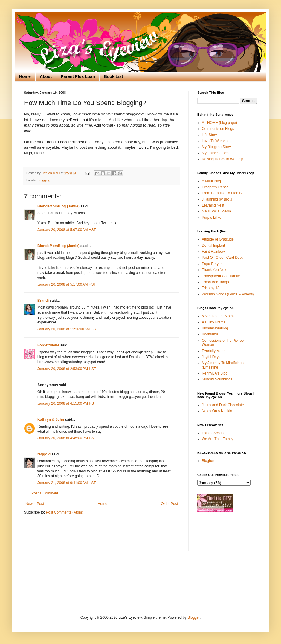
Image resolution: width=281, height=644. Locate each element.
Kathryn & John (51, 420)
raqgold (44, 454)
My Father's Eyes (216, 153)
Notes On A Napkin (217, 411)
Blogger (194, 617)
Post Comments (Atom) (64, 512)
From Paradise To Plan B (222, 193)
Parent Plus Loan (78, 76)
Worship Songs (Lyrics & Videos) (228, 294)
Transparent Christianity (221, 276)
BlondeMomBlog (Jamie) (58, 206)
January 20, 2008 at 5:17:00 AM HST (67, 284)
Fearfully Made (214, 351)
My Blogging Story (216, 147)
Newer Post (35, 504)
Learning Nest (213, 205)
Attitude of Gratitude (218, 239)
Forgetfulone (48, 345)
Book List (114, 76)
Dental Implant (213, 246)
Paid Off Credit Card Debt (222, 258)
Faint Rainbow (213, 252)
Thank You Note (214, 270)
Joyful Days (211, 357)
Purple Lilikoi (212, 218)
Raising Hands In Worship (223, 159)
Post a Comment (45, 493)
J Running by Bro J (217, 199)
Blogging (44, 180)
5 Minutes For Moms (218, 316)
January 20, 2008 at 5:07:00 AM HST (67, 230)
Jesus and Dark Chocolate (223, 405)
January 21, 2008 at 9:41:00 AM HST (67, 483)
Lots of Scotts (213, 433)
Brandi (43, 301)
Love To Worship (215, 141)
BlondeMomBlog (215, 328)
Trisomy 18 (211, 288)
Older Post (169, 504)
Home (25, 76)
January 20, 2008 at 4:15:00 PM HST (67, 403)
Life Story (209, 135)
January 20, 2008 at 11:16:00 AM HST (68, 329)
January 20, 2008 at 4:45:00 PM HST (67, 438)
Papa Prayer (212, 264)
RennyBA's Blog (215, 373)
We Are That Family (217, 439)
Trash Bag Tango (215, 282)
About (46, 76)
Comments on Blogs (218, 129)
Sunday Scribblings (217, 379)
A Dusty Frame (214, 322)
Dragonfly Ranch (215, 187)
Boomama (210, 334)
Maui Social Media (216, 211)
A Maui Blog (211, 181)
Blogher (208, 461)
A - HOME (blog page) (219, 123)
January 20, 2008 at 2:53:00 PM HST (67, 369)
